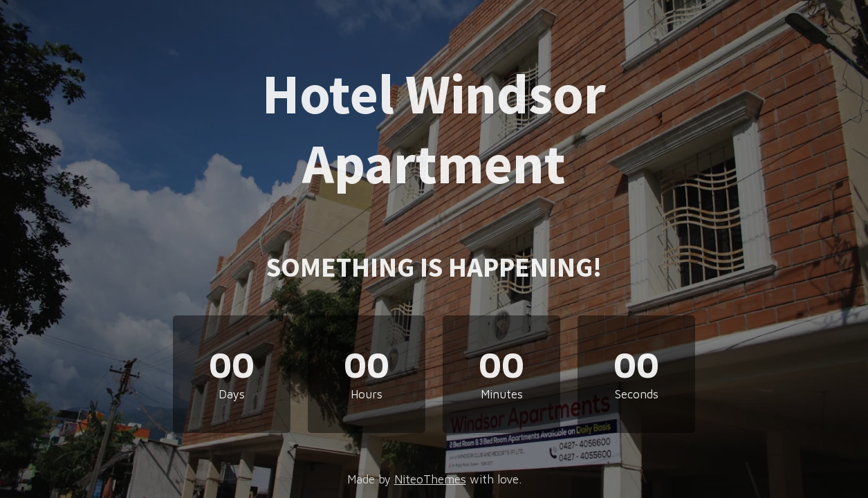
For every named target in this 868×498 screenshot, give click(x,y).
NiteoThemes (430, 479)
